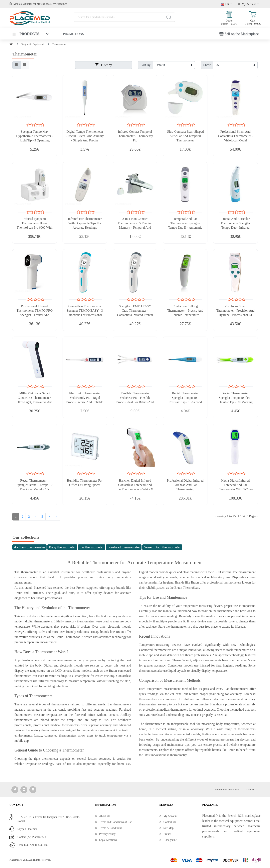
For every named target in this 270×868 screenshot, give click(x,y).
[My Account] (248, 4)
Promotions (73, 34)
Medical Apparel (23, 4)
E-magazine (170, 840)
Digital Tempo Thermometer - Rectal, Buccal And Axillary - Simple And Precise (85, 136)
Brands (167, 834)
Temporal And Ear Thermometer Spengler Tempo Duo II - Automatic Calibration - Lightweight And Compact (185, 228)
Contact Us (252, 789)
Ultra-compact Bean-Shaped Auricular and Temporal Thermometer (185, 136)
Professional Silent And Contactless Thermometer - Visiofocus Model (235, 136)
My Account (170, 816)
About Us (105, 816)
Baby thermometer (62, 547)
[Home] (11, 44)
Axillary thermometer (29, 547)
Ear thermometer (91, 547)
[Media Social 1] (15, 790)
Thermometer (59, 44)
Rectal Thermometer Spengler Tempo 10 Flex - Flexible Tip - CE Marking (236, 398)
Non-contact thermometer (162, 547)
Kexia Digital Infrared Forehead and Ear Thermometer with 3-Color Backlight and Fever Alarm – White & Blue (235, 489)
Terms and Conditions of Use (116, 822)
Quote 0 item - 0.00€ (229, 18)
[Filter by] (174, 65)
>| (56, 517)
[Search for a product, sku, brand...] (124, 17)
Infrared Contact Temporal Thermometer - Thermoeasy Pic (135, 136)
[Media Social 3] (33, 790)
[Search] (169, 17)
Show (207, 65)
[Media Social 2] (24, 790)
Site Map (169, 828)
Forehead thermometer (124, 547)
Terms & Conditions (111, 828)
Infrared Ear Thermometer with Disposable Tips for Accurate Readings (85, 223)
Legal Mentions (108, 840)
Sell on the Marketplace (239, 34)
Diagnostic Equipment (32, 44)
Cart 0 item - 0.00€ (253, 18)
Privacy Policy (107, 834)
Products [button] (26, 34)
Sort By (145, 65)
